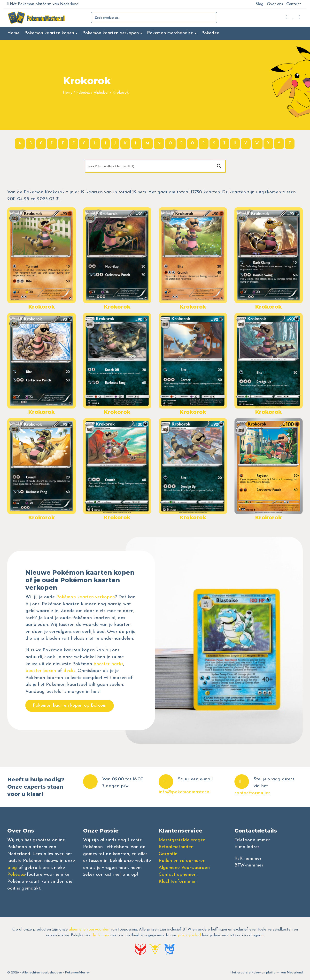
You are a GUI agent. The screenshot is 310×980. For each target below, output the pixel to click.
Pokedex (210, 33)
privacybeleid (189, 935)
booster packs (108, 664)
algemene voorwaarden (89, 930)
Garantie (168, 854)
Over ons (275, 4)
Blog (259, 4)
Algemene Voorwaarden (184, 868)
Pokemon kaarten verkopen (111, 33)
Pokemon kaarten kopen (49, 33)
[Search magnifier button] (219, 166)
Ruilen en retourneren (182, 861)
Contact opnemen (178, 875)
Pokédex (16, 875)
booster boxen (41, 671)
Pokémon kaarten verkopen (85, 597)
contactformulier (252, 793)
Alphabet (101, 93)
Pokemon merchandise (170, 33)
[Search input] (149, 166)
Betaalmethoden (176, 847)
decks (69, 671)
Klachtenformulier (178, 882)
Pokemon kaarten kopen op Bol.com (70, 706)
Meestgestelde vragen (182, 840)
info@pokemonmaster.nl (185, 792)
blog (12, 868)
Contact (294, 4)
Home (13, 33)
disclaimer (101, 935)
